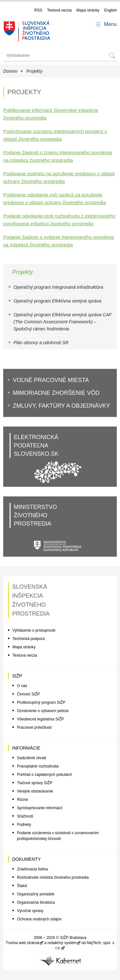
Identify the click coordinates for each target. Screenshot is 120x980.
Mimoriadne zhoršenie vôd (56, 393)
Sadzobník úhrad (32, 758)
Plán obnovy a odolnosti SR (41, 343)
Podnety (24, 825)
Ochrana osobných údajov (39, 919)
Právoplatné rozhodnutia (38, 766)
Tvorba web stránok (23, 943)
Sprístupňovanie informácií (40, 808)
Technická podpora (29, 639)
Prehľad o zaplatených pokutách (44, 775)
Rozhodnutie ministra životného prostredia (53, 877)
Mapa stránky (88, 10)
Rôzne (23, 800)
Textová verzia (59, 10)
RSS (38, 10)
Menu (110, 24)
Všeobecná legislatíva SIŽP (40, 719)
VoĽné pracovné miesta (51, 380)
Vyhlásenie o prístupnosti (34, 630)
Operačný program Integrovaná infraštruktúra (58, 287)
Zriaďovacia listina (32, 869)
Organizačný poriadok (36, 894)
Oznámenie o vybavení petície (43, 711)
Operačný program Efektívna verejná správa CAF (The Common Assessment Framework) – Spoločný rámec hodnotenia (62, 322)
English (111, 10)
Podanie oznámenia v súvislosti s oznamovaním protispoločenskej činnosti (58, 836)
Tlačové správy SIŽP (35, 783)
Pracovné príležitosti (34, 727)
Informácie (26, 748)
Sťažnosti (25, 816)
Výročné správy (30, 911)
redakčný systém (62, 943)
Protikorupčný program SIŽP (41, 702)
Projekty (34, 71)
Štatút (22, 886)
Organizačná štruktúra (36, 902)
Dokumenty (26, 859)
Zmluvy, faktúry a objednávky (61, 406)
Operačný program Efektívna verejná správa (57, 301)
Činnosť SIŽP (28, 694)
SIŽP (17, 676)
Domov (10, 71)
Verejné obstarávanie (35, 791)
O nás (22, 686)
